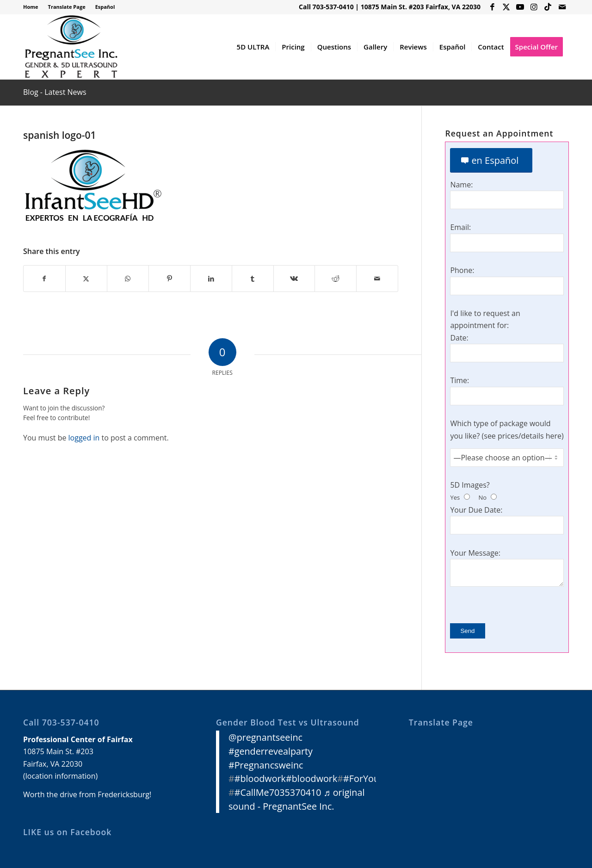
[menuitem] (33, 7)
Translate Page (67, 7)
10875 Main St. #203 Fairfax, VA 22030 (421, 7)
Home (31, 7)
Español (105, 7)
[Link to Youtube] (520, 7)
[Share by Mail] (377, 279)
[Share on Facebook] (44, 279)
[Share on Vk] (294, 279)
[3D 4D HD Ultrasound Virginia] (71, 47)
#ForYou (361, 778)
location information (61, 776)
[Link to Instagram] (534, 7)
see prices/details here (523, 436)
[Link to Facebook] (492, 7)
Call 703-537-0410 (326, 7)
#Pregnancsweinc (266, 765)
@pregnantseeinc (265, 737)
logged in (84, 438)
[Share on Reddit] (336, 279)
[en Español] (491, 160)
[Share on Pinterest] (170, 279)
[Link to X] (506, 7)
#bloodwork (260, 778)
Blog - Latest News (55, 92)
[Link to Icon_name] (548, 7)
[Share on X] (86, 279)
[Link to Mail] (562, 7)
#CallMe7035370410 (278, 792)
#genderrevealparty (271, 751)
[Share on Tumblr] (253, 279)
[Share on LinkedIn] (211, 279)
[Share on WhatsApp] (128, 279)
